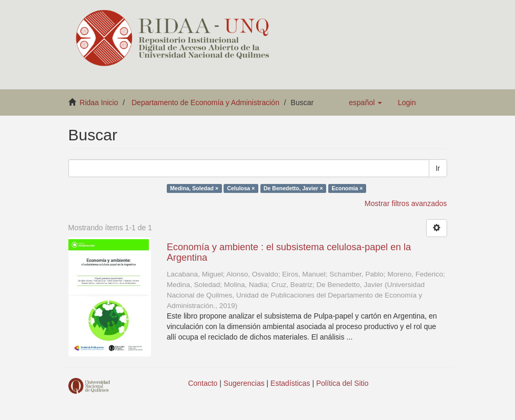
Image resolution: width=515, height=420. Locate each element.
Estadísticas (290, 383)
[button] (365, 103)
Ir (438, 168)
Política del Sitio (342, 383)
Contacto (203, 383)
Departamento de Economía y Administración (205, 103)
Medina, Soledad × (194, 188)
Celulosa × (241, 188)
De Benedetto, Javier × (293, 188)
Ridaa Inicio (99, 103)
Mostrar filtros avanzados (406, 203)
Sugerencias (244, 383)
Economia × (347, 188)
